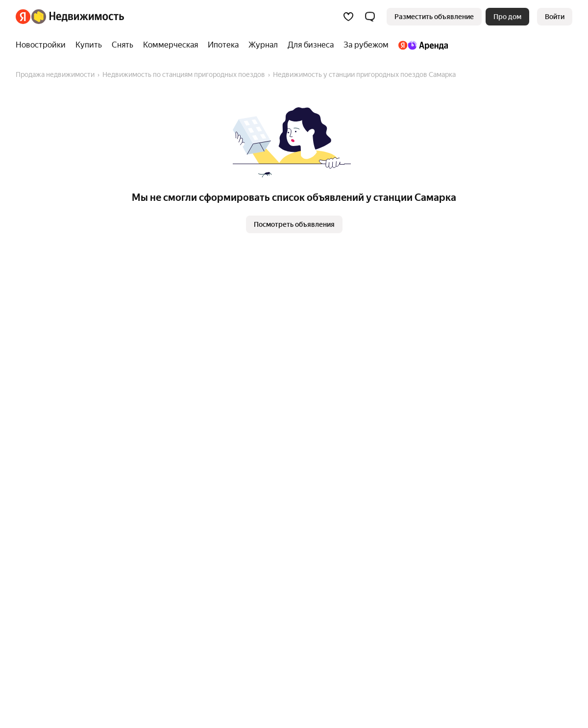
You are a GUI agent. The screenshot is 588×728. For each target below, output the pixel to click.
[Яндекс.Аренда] (421, 45)
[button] (370, 17)
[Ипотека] (223, 45)
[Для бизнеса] (311, 45)
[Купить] (89, 45)
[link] (555, 17)
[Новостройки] (43, 45)
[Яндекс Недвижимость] (78, 17)
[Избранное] (348, 17)
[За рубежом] (366, 45)
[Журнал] (263, 45)
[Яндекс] (23, 17)
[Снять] (122, 45)
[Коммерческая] (171, 45)
